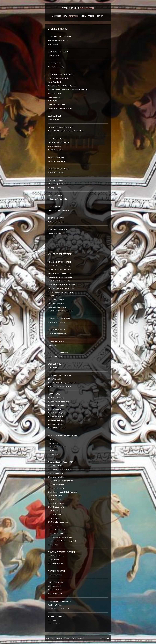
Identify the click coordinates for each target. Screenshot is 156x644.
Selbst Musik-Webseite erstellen (74, 638)
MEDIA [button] (83, 16)
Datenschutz (59, 638)
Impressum (50, 638)
